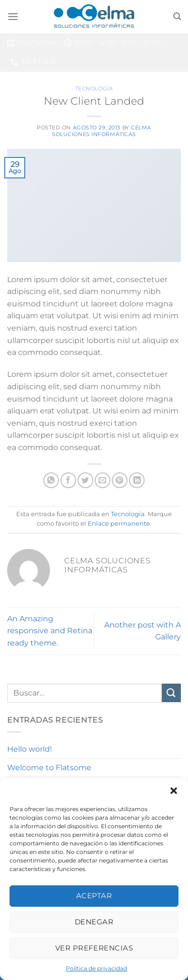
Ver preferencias (94, 948)
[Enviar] (171, 693)
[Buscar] (177, 16)
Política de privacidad (96, 968)
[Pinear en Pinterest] (120, 480)
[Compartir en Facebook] (68, 480)
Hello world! (30, 749)
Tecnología (94, 88)
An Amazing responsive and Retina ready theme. (50, 631)
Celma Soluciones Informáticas (102, 131)
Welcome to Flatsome (49, 768)
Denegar (94, 922)
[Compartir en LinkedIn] (137, 480)
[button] (174, 791)
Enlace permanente (119, 524)
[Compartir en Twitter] (85, 480)
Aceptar (94, 896)
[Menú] (13, 16)
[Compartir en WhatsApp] (51, 480)
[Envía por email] (103, 480)
